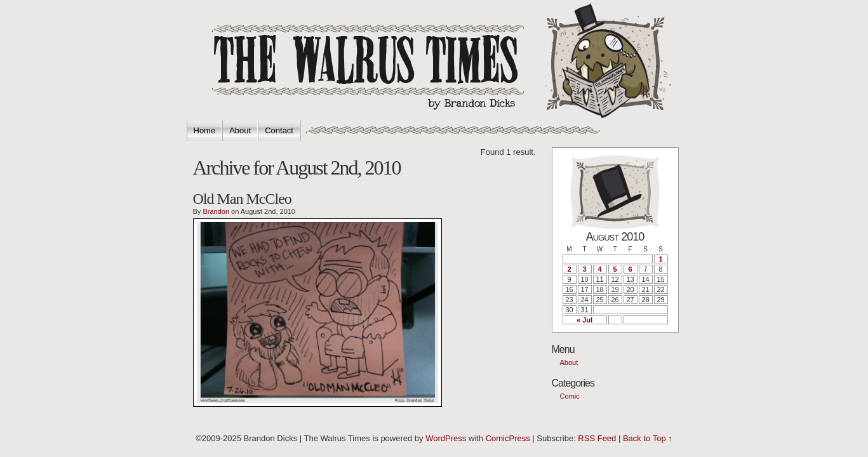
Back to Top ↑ (648, 438)
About (240, 130)
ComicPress (508, 438)
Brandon (216, 211)
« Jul (584, 320)
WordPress (446, 438)
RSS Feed (597, 438)
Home (205, 130)
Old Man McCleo (242, 199)
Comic (570, 396)
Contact (279, 130)
